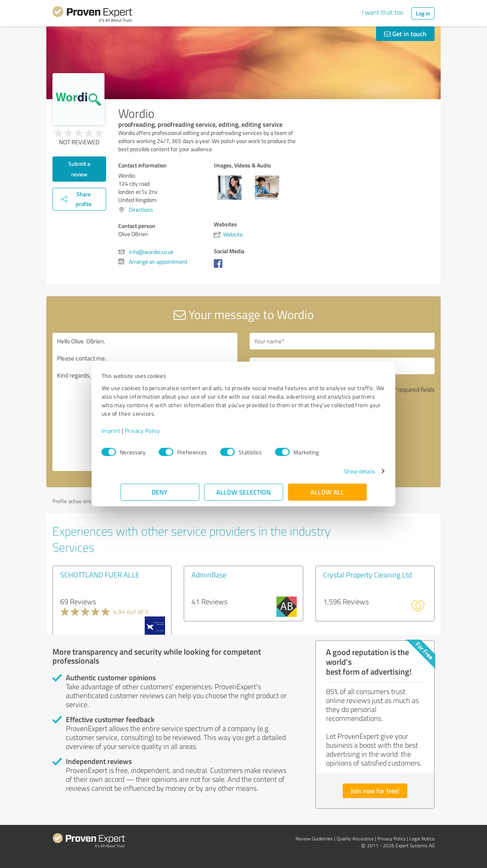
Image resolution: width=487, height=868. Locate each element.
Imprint (130, 431)
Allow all (327, 492)
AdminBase (209, 575)
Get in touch (405, 34)
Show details (340, 471)
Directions (141, 209)
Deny (160, 492)
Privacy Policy (161, 431)
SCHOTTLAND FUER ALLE (100, 575)
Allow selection (243, 492)
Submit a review (79, 169)
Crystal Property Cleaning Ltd (367, 575)
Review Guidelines (314, 839)
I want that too (383, 12)
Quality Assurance (355, 839)
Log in (423, 13)
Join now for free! (375, 791)
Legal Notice (422, 839)
